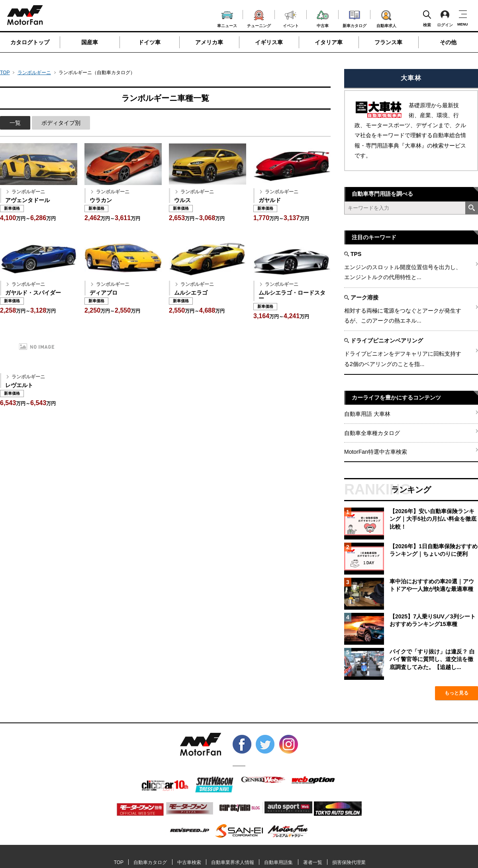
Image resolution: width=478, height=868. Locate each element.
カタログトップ (30, 42)
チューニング (259, 18)
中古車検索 (189, 862)
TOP (5, 73)
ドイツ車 (149, 42)
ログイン (445, 18)
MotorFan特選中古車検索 (376, 452)
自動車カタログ (150, 862)
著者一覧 (313, 862)
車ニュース (227, 18)
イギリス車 (269, 42)
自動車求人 (386, 18)
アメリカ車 (209, 42)
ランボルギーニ (34, 73)
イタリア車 (329, 42)
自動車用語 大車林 (367, 414)
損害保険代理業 (349, 862)
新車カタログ (355, 18)
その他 (448, 42)
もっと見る (456, 693)
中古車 (323, 18)
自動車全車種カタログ (372, 433)
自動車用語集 (278, 862)
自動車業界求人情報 (233, 862)
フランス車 (388, 42)
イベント (291, 18)
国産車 (90, 42)
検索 (427, 18)
